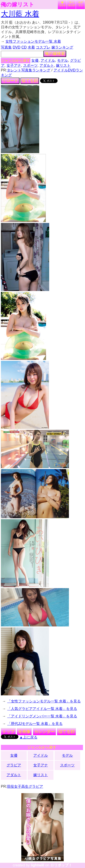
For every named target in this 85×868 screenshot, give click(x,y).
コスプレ (43, 47)
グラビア (14, 765)
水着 (31, 47)
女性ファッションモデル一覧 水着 (33, 41)
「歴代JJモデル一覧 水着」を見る (35, 724)
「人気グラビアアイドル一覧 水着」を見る (42, 709)
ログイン (80, 4)
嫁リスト (62, 4)
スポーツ (30, 65)
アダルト (47, 65)
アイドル (48, 60)
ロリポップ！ (61, 865)
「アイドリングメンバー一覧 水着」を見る (42, 716)
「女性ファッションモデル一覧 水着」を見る (44, 701)
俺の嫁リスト (17, 5)
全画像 (24, 732)
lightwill (37, 865)
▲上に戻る (28, 737)
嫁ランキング (62, 47)
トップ (8, 732)
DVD (17, 47)
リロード (10, 81)
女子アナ (14, 65)
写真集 (6, 47)
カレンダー (44, 732)
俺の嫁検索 (55, 54)
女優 (35, 60)
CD (24, 47)
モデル (63, 60)
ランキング (71, 4)
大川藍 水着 (20, 14)
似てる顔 (30, 81)
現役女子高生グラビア (25, 786)
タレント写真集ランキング (29, 70)
